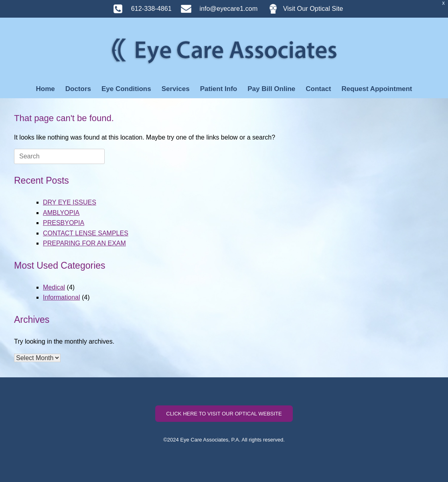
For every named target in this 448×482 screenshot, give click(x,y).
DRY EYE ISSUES (70, 202)
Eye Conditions (126, 89)
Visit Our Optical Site (301, 8)
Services (176, 89)
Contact (318, 89)
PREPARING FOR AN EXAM (84, 243)
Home (45, 89)
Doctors (78, 89)
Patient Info (219, 89)
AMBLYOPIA (61, 213)
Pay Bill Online (271, 89)
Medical (54, 287)
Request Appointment (377, 89)
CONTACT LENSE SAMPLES (86, 233)
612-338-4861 (138, 8)
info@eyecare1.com (215, 8)
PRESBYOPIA (64, 223)
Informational (62, 297)
